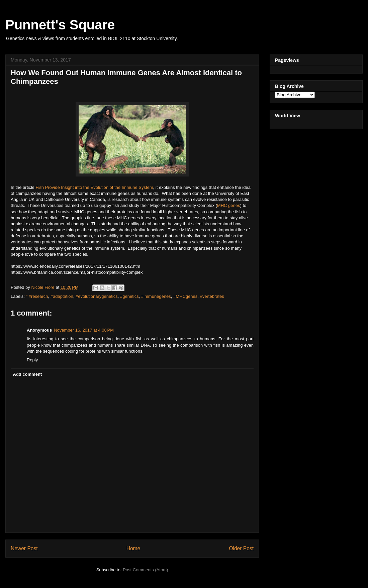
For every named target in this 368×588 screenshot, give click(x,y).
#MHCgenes (185, 296)
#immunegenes (156, 296)
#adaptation (62, 296)
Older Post (241, 548)
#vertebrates (212, 296)
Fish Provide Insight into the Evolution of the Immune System (94, 187)
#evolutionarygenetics (97, 296)
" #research (37, 296)
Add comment (28, 374)
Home (133, 548)
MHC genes (229, 205)
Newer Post (24, 548)
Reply (32, 360)
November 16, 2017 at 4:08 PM (84, 330)
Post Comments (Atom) (145, 570)
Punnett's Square (60, 25)
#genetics (129, 296)
